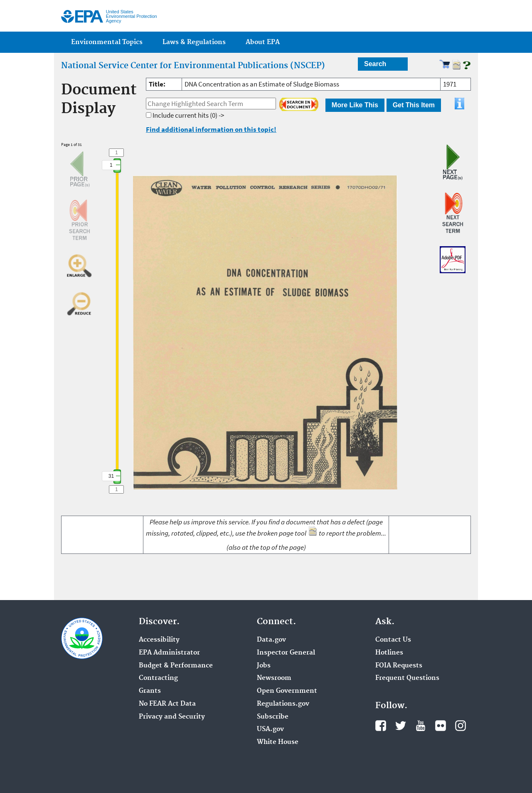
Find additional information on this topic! (211, 129)
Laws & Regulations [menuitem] (194, 42)
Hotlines (389, 653)
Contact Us (393, 640)
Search (375, 64)
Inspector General (286, 653)
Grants (150, 691)
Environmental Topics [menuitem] (107, 42)
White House (278, 742)
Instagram (461, 726)
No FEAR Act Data (167, 704)
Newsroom (274, 678)
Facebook (381, 726)
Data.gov (271, 640)
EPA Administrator (169, 653)
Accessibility (159, 640)
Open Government (287, 691)
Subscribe (273, 717)
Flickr (441, 726)
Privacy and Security (172, 717)
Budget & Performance (176, 666)
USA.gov (270, 729)
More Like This (355, 105)
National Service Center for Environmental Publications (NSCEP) (193, 66)
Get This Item (414, 105)
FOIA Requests (399, 666)
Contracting (158, 678)
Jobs (264, 666)
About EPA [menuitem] (263, 42)
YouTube (421, 726)
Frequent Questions (407, 678)
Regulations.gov (283, 704)
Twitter (401, 726)
